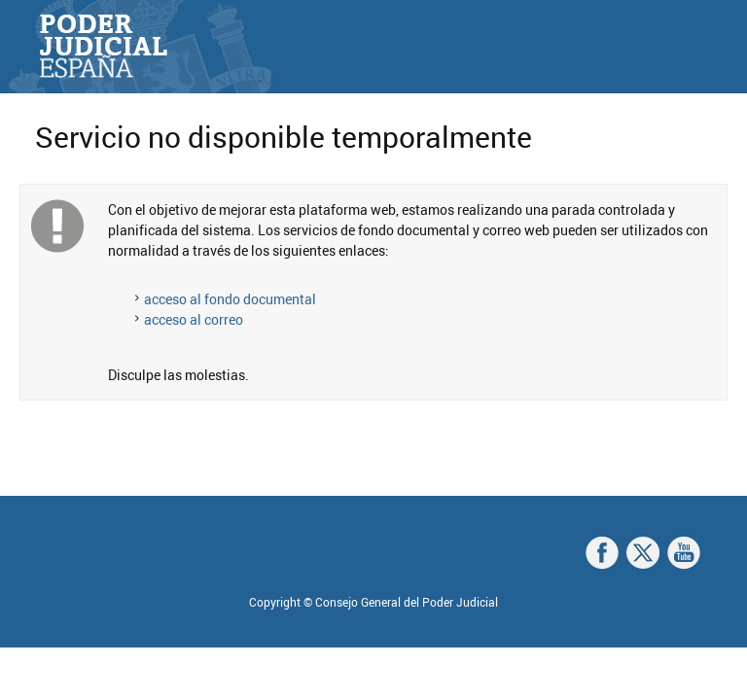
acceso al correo (194, 319)
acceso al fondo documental (230, 299)
